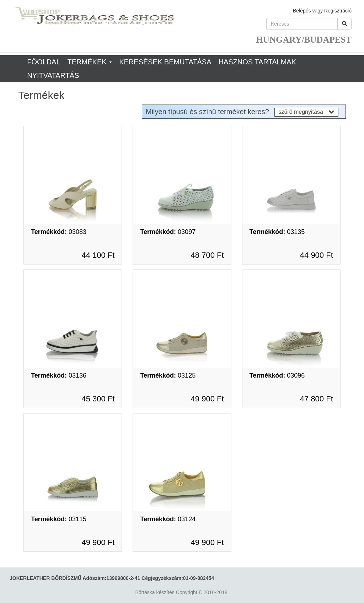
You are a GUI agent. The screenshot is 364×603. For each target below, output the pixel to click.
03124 (168, 519)
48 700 (207, 255)
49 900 (207, 399)
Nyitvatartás (53, 75)
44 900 (317, 255)
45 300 (98, 399)
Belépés (302, 11)
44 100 (98, 255)
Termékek (90, 62)
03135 (277, 232)
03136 (59, 375)
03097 (168, 232)
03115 (59, 519)
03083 (59, 232)
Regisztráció (338, 11)
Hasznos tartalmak (257, 62)
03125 (168, 375)
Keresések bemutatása (165, 62)
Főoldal (44, 62)
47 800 (317, 399)
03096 (277, 375)
